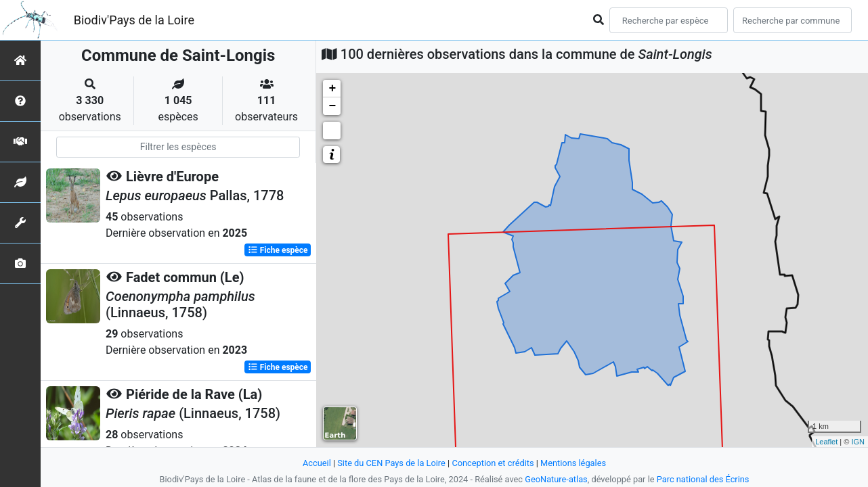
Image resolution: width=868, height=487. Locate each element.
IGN (858, 442)
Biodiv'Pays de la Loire (134, 20)
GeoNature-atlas (556, 479)
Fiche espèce (278, 250)
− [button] (332, 106)
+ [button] (332, 89)
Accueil (317, 463)
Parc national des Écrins (703, 479)
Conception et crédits (493, 463)
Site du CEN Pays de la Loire (391, 463)
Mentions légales (573, 463)
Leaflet (826, 442)
